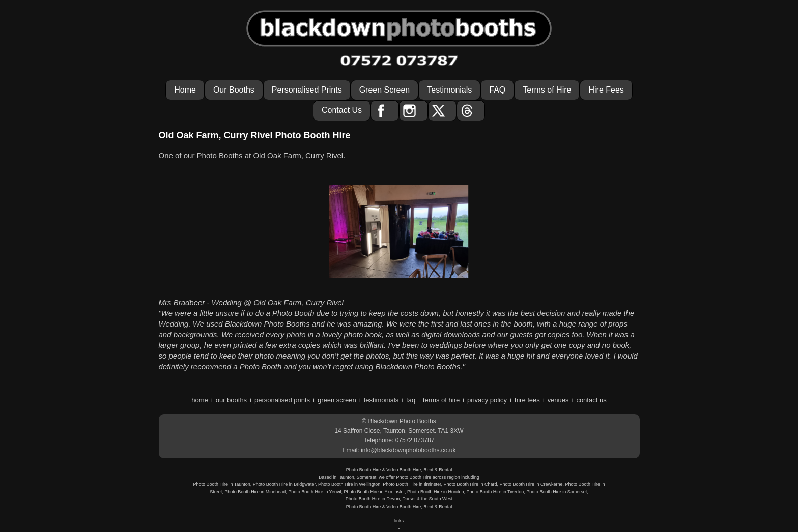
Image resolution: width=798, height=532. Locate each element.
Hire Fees (606, 90)
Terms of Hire (547, 90)
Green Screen (385, 90)
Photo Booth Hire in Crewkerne (531, 484)
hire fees (527, 400)
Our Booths (234, 90)
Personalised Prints (307, 90)
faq (411, 400)
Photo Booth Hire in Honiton (436, 492)
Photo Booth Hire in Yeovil (315, 492)
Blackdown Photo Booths (402, 421)
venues (558, 400)
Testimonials (449, 90)
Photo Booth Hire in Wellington (349, 484)
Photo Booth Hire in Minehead (255, 492)
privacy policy (487, 400)
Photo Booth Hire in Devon (373, 499)
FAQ (497, 90)
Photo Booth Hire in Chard (470, 484)
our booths (231, 400)
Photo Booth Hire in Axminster (374, 492)
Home (185, 90)
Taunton (346, 477)
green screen (337, 400)
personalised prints (282, 400)
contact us (591, 400)
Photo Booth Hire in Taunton (221, 484)
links (399, 521)
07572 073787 (415, 440)
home (200, 400)
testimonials (381, 400)
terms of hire (441, 400)
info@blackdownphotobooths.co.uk (408, 450)
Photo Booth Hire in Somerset (557, 492)
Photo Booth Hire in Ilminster (412, 484)
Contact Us (342, 110)
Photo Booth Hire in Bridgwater (284, 484)
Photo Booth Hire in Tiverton (495, 492)
